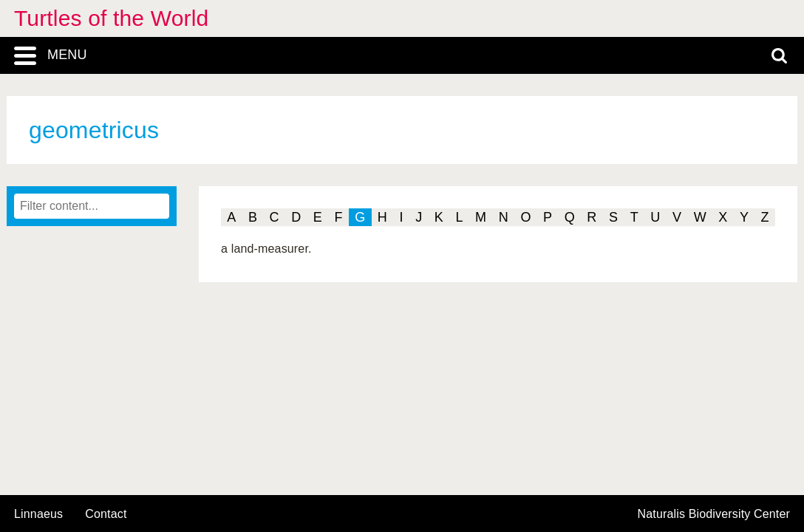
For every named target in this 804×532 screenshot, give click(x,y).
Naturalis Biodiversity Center (714, 514)
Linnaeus (38, 514)
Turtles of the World (111, 18)
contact (106, 514)
